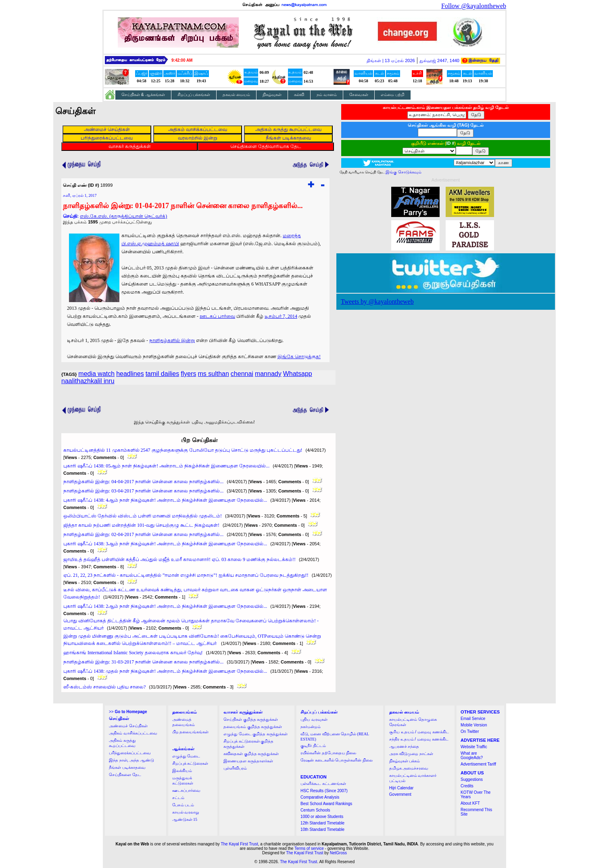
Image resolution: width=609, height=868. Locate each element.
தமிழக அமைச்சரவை (409, 768)
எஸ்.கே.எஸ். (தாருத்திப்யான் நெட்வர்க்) (123, 216)
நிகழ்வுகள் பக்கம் (405, 761)
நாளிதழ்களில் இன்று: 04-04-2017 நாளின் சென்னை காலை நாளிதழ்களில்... (143, 482)
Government (400, 794)
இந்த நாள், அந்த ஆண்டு (131, 760)
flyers (188, 374)
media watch (96, 374)
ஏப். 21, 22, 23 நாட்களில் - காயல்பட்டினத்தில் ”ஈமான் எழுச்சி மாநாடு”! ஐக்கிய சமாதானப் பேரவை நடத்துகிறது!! (186, 575)
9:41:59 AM (182, 60)
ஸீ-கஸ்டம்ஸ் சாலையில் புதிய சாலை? (104, 687)
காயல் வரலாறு (186, 812)
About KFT (470, 803)
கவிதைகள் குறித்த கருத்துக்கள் (251, 754)
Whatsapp (298, 374)
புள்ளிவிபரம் (235, 768)
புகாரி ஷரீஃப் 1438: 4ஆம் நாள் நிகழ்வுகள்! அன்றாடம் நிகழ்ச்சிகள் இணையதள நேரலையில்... (165, 500)
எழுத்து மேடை (186, 756)
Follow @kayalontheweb (474, 6)
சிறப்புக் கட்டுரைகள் (190, 763)
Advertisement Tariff (478, 764)
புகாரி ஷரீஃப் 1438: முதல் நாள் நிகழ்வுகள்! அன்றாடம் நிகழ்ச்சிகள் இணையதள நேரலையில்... (165, 671)
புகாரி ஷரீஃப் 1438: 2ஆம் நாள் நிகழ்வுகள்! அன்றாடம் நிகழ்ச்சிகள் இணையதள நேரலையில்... (165, 606)
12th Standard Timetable (322, 823)
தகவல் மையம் (236, 95)
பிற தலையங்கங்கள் (191, 732)
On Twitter (470, 731)
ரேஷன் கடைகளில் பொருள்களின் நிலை (337, 760)
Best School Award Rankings (326, 804)
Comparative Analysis (320, 797)
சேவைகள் (359, 95)
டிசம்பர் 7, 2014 (281, 316)
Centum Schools (315, 810)
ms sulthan (213, 374)
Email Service (473, 719)
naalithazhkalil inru (88, 381)
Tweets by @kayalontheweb (377, 302)
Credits (467, 786)
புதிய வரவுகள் (314, 719)
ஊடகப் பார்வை (217, 316)
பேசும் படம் (183, 805)
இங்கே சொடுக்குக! (299, 357)
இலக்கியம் (182, 771)
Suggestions (472, 779)
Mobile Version (474, 725)
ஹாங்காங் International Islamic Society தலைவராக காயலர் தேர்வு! (133, 653)
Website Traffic (474, 747)
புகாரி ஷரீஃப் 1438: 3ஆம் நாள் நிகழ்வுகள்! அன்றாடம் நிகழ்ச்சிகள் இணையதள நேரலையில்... (165, 544)
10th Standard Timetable (322, 829)
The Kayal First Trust (239, 844)
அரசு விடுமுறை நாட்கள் (411, 754)
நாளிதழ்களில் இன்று (172, 340)
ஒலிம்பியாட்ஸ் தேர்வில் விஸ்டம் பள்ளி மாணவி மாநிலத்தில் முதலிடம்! (143, 516)
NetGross (338, 853)
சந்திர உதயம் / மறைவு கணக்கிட (419, 739)
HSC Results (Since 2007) (324, 791)
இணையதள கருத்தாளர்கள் (248, 761)
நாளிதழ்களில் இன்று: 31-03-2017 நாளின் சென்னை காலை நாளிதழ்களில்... (143, 662)
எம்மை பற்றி (393, 95)
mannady (268, 374)
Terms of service (309, 848)
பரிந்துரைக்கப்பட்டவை (130, 753)
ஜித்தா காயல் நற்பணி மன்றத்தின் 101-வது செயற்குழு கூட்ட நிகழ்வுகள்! (141, 525)
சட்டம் (178, 798)
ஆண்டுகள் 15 (185, 819)
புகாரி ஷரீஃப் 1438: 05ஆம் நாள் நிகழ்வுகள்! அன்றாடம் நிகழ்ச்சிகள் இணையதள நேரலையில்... (166, 466)
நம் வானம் (327, 95)
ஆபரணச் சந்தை (404, 746)
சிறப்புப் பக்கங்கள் (194, 95)
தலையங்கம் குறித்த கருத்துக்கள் (253, 727)
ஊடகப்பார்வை (186, 790)
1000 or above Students (322, 817)
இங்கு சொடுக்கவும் (404, 172)
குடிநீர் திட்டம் (313, 746)
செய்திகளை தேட (125, 775)
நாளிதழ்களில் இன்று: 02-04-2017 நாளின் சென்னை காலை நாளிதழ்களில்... (143, 534)
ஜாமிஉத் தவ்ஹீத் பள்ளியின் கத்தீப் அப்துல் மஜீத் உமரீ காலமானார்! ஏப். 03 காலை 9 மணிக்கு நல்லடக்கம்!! (179, 559)
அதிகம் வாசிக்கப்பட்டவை (133, 733)
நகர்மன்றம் (311, 727)
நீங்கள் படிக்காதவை (127, 767)
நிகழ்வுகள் (272, 95)
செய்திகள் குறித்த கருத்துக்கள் (251, 719)
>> (128, 712)
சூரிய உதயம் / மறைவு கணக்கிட (419, 732)
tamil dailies (163, 374)
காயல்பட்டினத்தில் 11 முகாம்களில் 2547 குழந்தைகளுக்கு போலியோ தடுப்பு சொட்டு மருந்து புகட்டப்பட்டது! (183, 450)
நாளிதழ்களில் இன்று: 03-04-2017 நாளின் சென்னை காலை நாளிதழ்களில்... (143, 491)
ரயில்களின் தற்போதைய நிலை (328, 753)
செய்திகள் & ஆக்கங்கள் (143, 95)
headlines (130, 374)
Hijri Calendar (401, 788)
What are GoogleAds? (472, 755)
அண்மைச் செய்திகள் (128, 726)
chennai (242, 374)
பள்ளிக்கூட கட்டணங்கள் (323, 783)
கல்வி (299, 95)
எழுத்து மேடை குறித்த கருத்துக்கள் (255, 734)
